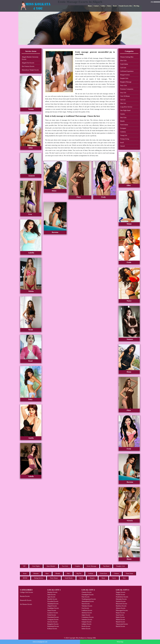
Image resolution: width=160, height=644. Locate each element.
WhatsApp (120, 642)
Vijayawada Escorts (122, 624)
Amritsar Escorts (87, 613)
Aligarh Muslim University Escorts (30, 58)
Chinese (116, 574)
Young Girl (124, 135)
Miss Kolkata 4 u (81, 638)
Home (90, 6)
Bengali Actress (125, 75)
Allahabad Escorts (53, 604)
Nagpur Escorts (121, 592)
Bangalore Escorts (53, 624)
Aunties (123, 114)
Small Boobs (69, 578)
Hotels (115, 6)
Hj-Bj (81, 578)
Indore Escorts (86, 629)
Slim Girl (123, 103)
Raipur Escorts (120, 613)
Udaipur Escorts (87, 622)
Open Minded (51, 566)
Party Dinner (54, 578)
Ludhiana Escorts (87, 610)
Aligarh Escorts (52, 606)
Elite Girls (123, 61)
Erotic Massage (92, 566)
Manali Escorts (120, 622)
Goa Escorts (85, 608)
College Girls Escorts (26, 592)
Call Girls (123, 68)
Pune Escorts (86, 597)
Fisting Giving (125, 139)
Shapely (92, 578)
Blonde (58, 574)
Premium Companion (127, 89)
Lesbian (91, 574)
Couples (77, 566)
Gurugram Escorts (53, 620)
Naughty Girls (121, 566)
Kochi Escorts (86, 626)
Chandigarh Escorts (88, 595)
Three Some (129, 574)
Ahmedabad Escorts (88, 601)
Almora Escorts (121, 608)
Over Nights (36, 566)
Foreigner (123, 128)
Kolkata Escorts (52, 629)
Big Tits (79, 574)
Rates (109, 6)
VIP (24, 566)
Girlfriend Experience (127, 71)
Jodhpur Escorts (86, 624)
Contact (96, 6)
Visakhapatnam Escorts (89, 599)
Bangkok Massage (126, 82)
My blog (136, 6)
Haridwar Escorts (121, 606)
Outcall (122, 146)
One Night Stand (125, 110)
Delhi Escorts (51, 595)
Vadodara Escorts (87, 606)
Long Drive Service (126, 107)
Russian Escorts (25, 596)
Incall (122, 143)
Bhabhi (122, 121)
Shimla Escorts (120, 620)
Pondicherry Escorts (122, 597)
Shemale (36, 574)
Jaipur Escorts (86, 615)
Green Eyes (104, 574)
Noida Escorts (52, 615)
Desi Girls (123, 118)
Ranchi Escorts (120, 626)
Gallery (103, 6)
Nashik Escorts (120, 595)
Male (47, 574)
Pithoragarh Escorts (122, 610)
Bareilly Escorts (52, 599)
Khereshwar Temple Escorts (30, 70)
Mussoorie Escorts (122, 604)
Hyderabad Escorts (53, 626)
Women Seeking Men (127, 57)
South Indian (124, 64)
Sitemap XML (92, 638)
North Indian (124, 125)
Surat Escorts (86, 604)
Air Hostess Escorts (26, 604)
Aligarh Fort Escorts (28, 63)
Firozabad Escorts (53, 601)
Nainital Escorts (121, 601)
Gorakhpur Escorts (53, 608)
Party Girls (124, 85)
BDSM (25, 578)
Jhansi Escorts (52, 610)
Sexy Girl (123, 93)
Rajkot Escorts (120, 617)
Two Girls (65, 566)
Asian (25, 574)
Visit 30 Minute (125, 96)
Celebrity (123, 132)
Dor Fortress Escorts (28, 66)
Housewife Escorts (26, 600)
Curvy (114, 578)
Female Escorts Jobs (125, 6)
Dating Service (39, 578)
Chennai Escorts (87, 592)
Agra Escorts (51, 597)
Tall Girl (123, 100)
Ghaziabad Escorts (53, 617)
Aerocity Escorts (52, 622)
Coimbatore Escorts (88, 617)
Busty (103, 578)
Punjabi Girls (124, 78)
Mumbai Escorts (52, 592)
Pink (68, 574)
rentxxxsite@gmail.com (40, 642)
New (124, 578)
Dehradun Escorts (121, 599)
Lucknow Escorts (53, 613)
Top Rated (106, 566)
